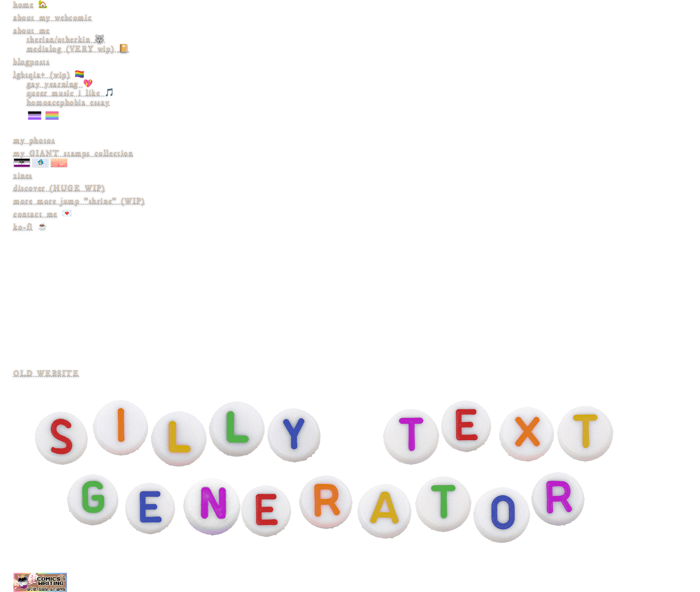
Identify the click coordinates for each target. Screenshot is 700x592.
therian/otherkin (66, 39)
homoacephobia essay (363, 110)
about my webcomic (53, 17)
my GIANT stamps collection (73, 153)
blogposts (31, 62)
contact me (35, 214)
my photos (34, 140)
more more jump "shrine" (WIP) (79, 201)
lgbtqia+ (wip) (42, 75)
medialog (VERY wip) (78, 49)
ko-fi (23, 227)
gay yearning (55, 84)
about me (32, 30)
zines (23, 175)
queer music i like (66, 93)
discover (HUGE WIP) (59, 188)
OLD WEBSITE (46, 373)
